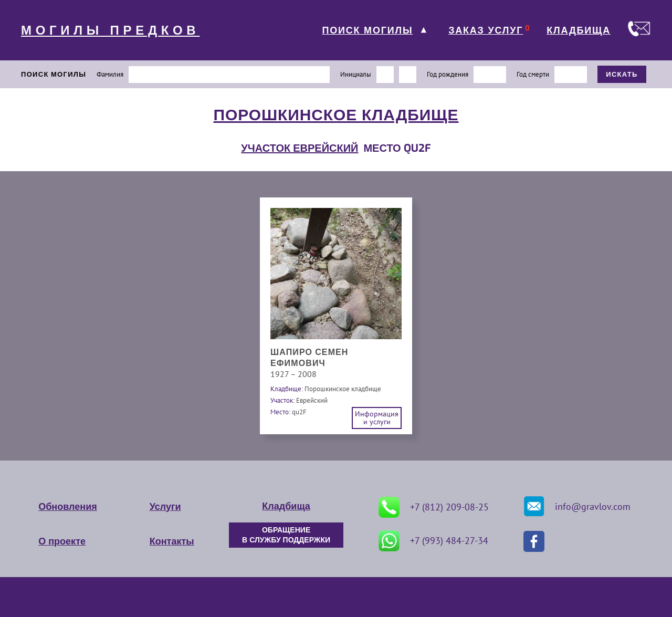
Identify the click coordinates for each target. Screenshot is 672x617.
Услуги (165, 507)
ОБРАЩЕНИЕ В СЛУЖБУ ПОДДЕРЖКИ (286, 535)
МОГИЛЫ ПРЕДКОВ (110, 30)
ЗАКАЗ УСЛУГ (486, 30)
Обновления (67, 507)
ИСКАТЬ (622, 74)
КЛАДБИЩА (579, 30)
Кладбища (286, 506)
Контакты (172, 541)
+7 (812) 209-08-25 (434, 507)
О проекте (62, 541)
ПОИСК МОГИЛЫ (367, 30)
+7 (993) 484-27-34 (433, 541)
